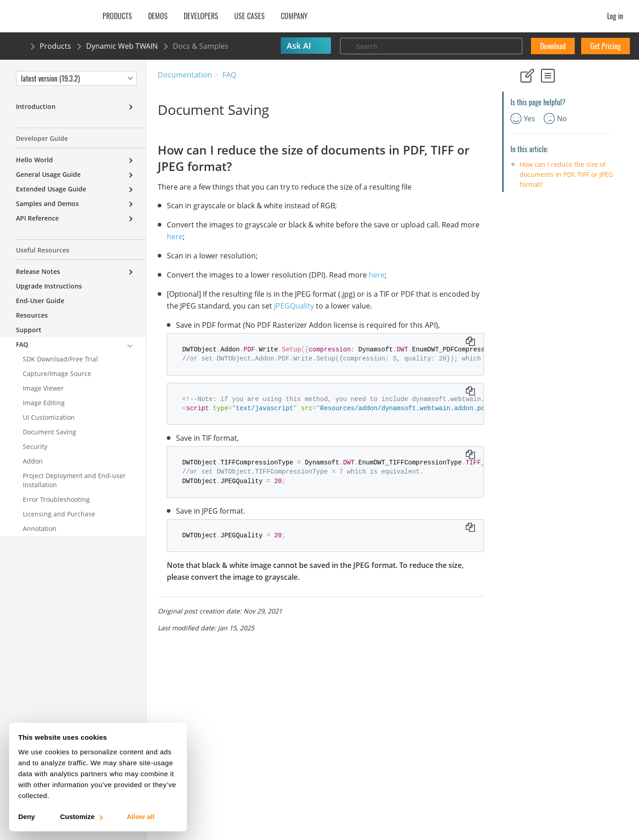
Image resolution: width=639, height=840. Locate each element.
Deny (27, 817)
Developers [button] (201, 16)
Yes (523, 119)
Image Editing (44, 403)
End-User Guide (40, 301)
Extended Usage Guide (51, 189)
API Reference (37, 218)
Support (29, 330)
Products (55, 46)
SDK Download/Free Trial (60, 359)
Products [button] (117, 16)
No (555, 119)
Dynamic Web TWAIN (122, 46)
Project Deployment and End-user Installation (74, 480)
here (175, 237)
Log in (615, 16)
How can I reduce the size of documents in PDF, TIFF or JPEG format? (566, 174)
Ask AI (299, 46)
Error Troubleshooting (56, 499)
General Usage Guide (48, 174)
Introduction (36, 106)
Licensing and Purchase (59, 514)
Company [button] (294, 16)
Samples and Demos (47, 204)
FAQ (229, 75)
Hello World (34, 160)
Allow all (141, 817)
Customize (81, 817)
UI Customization (49, 417)
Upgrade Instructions (49, 286)
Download (553, 46)
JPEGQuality (294, 306)
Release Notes (38, 271)
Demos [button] (158, 16)
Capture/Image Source (57, 374)
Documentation (185, 75)
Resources (32, 315)
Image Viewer (43, 388)
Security (35, 446)
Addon (33, 461)
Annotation (40, 528)
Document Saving (49, 432)
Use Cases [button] (250, 16)
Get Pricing (606, 46)
